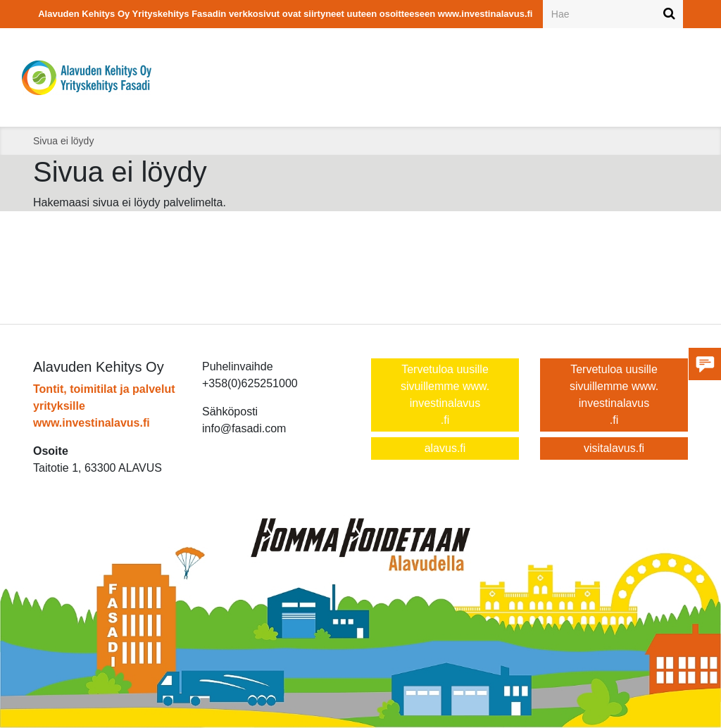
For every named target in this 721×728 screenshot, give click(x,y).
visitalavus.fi (614, 448)
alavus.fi (445, 448)
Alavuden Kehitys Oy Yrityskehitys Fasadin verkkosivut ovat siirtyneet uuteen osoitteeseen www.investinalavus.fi (285, 14)
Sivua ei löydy (63, 141)
